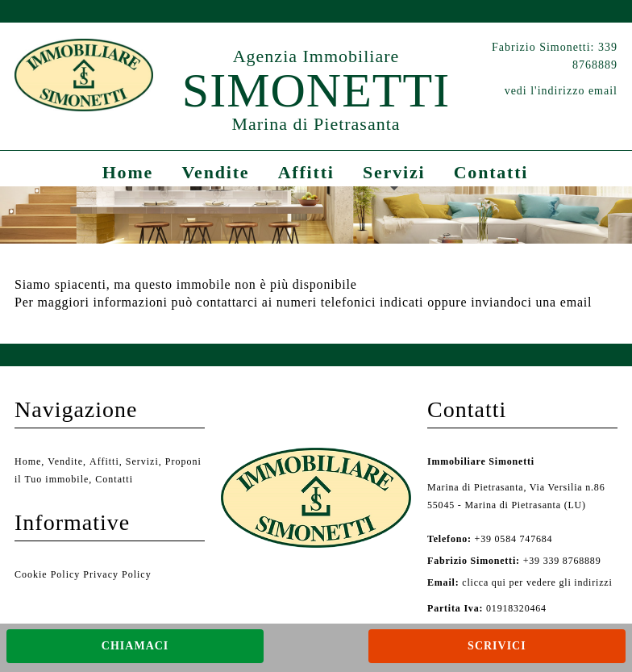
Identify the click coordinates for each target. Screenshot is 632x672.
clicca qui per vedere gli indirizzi (537, 582)
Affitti (306, 172)
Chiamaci (135, 646)
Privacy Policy (117, 574)
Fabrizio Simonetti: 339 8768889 (555, 56)
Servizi (394, 172)
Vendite (215, 172)
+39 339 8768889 (514, 561)
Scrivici (497, 646)
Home (128, 172)
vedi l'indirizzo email (561, 91)
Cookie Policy (47, 574)
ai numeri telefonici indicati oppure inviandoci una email (427, 302)
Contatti (491, 172)
